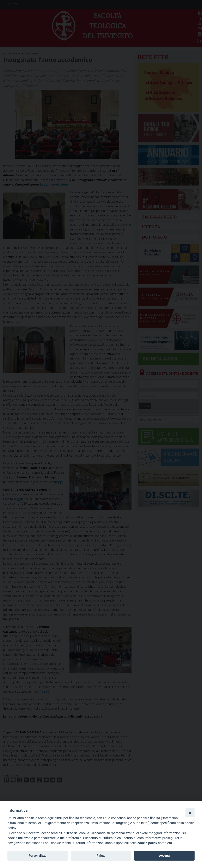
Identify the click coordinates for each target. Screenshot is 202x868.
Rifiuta (101, 856)
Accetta (164, 856)
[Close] (190, 813)
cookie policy (147, 843)
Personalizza (38, 856)
